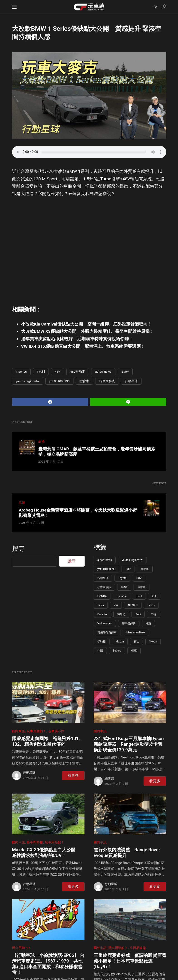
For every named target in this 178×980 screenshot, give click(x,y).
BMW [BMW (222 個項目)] (124, 587)
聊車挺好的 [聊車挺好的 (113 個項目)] (129, 623)
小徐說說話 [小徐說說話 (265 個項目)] (104, 587)
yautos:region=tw (28, 381)
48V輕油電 (78, 372)
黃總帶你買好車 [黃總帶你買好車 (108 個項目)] (107, 632)
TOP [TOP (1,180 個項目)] (128, 569)
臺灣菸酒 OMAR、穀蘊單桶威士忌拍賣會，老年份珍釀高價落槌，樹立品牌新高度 (97, 452)
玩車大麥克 (107, 381)
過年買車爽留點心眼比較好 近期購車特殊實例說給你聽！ (77, 339)
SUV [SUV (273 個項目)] (139, 578)
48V (58, 372)
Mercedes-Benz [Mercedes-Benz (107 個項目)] (136, 632)
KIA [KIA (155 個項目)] (154, 596)
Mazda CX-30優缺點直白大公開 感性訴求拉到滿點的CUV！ (46, 853)
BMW (125, 372)
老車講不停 (56, 731)
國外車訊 (100, 948)
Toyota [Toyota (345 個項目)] (122, 578)
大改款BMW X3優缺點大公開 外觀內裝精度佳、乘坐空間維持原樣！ (88, 331)
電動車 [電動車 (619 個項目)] (145, 569)
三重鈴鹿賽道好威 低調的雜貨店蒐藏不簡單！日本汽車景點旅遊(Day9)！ (130, 961)
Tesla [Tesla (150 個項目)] (101, 605)
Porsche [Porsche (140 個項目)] (102, 614)
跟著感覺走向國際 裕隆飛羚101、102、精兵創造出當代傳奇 (48, 741)
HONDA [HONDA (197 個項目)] (102, 596)
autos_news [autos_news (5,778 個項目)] (105, 560)
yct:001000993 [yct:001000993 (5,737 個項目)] (106, 569)
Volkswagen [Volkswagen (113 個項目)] (105, 623)
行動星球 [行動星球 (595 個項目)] (103, 578)
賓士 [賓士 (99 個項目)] (137, 642)
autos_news (103, 372)
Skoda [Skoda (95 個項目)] (153, 642)
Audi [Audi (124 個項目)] (138, 614)
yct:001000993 (59, 381)
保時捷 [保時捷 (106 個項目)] (102, 642)
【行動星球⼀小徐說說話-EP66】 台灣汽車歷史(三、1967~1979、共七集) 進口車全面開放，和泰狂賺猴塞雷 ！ (48, 964)
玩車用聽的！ (37, 731)
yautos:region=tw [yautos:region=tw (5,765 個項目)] (132, 560)
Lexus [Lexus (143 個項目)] (151, 605)
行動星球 (131, 381)
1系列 (41, 372)
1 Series (21, 372)
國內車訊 (18, 731)
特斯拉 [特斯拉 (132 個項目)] (121, 614)
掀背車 (84, 381)
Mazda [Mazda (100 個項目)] (120, 642)
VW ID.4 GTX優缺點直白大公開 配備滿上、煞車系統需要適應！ (83, 346)
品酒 (42, 441)
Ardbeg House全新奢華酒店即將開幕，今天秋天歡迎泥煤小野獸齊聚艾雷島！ (78, 513)
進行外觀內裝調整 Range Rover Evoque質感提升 (127, 853)
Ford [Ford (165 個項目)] (139, 596)
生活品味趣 (138, 948)
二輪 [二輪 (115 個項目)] (154, 614)
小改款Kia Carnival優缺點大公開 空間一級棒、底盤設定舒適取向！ (87, 324)
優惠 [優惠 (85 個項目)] (134, 651)
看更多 (73, 775)
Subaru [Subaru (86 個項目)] (117, 651)
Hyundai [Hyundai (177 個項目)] (122, 596)
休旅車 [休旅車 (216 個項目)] (141, 587)
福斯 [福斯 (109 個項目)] (148, 623)
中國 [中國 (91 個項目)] (100, 651)
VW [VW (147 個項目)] (116, 605)
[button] (14, 7)
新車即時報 (35, 842)
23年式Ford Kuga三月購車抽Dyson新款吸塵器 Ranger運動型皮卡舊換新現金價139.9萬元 (129, 744)
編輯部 (109, 778)
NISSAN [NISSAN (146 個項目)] (133, 605)
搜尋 (18, 549)
